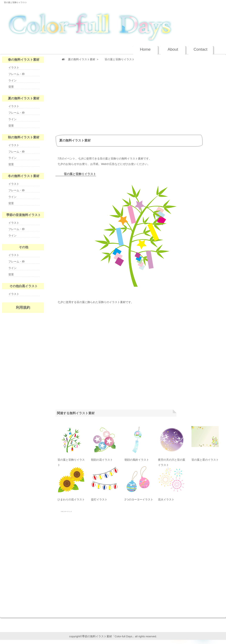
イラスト (14, 67)
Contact (200, 49)
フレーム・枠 (17, 74)
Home (145, 49)
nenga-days (23, 340)
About (173, 49)
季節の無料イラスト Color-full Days (109, 22)
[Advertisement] (117, 97)
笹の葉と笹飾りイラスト (15, 2)
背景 (11, 87)
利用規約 (23, 308)
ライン (12, 80)
